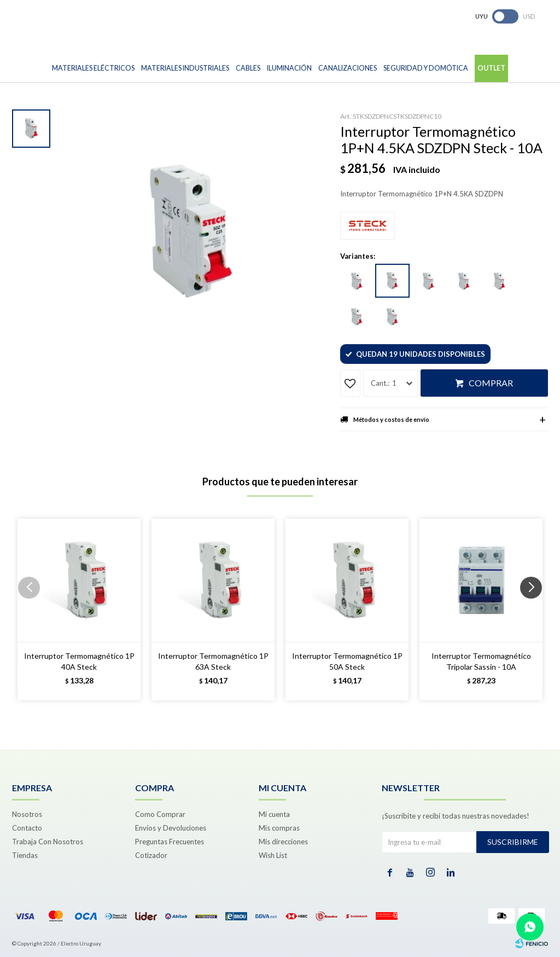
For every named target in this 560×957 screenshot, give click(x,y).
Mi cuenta (274, 814)
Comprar (491, 383)
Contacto (27, 828)
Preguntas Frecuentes (170, 842)
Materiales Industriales (185, 68)
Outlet (491, 68)
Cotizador (151, 855)
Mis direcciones (283, 842)
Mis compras (279, 828)
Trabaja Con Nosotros (48, 842)
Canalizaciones (348, 68)
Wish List (273, 855)
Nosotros (27, 814)
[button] (535, 610)
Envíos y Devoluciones (171, 828)
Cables (248, 68)
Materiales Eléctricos (93, 68)
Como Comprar (160, 814)
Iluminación (289, 68)
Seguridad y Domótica (426, 68)
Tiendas (25, 855)
